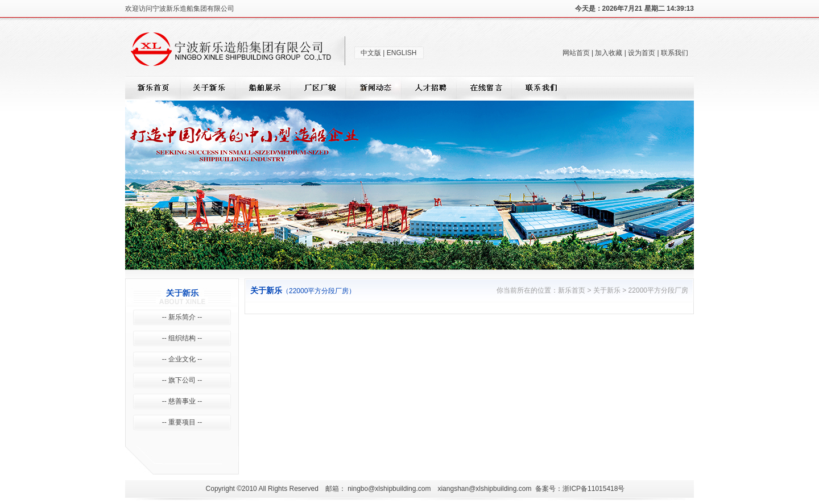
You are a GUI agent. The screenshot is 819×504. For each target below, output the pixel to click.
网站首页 (576, 53)
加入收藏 (609, 53)
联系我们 (675, 53)
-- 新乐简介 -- (182, 317)
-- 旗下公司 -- (182, 380)
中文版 (371, 53)
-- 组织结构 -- (182, 338)
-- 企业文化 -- (182, 359)
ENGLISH (402, 53)
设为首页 (642, 53)
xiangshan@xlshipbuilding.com (484, 489)
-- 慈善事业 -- (182, 401)
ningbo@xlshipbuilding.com (389, 489)
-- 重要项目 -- (182, 422)
